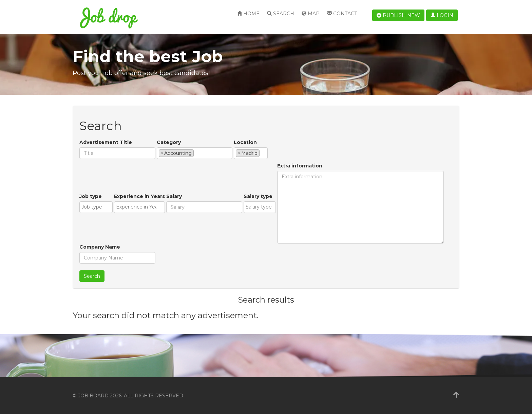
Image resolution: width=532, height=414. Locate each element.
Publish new (398, 15)
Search (281, 14)
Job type (91, 196)
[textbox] (197, 153)
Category (169, 142)
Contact (342, 14)
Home (248, 14)
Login (442, 15)
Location (245, 142)
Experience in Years (139, 196)
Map (311, 14)
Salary (174, 196)
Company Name (100, 247)
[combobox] (195, 153)
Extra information (300, 166)
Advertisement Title (106, 142)
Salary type (258, 196)
